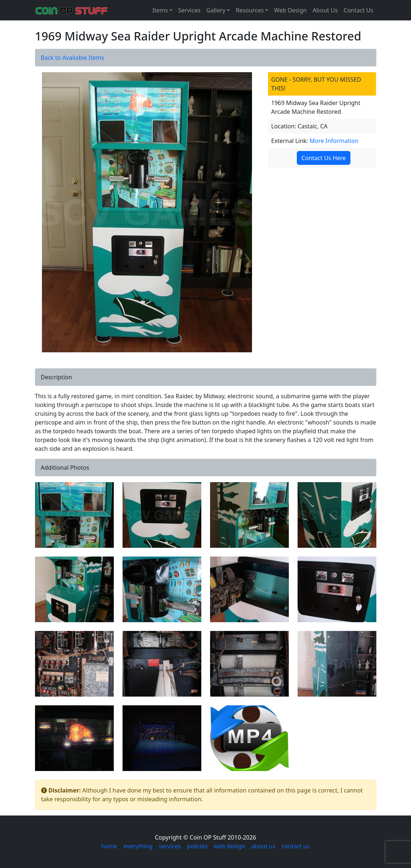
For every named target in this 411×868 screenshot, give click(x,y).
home (109, 846)
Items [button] (160, 10)
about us (263, 846)
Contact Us (358, 10)
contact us (296, 846)
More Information (334, 141)
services (170, 846)
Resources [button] (250, 10)
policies (197, 846)
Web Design (290, 10)
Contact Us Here (323, 158)
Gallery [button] (216, 10)
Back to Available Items (73, 58)
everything (138, 846)
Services (189, 10)
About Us (325, 10)
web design (229, 846)
